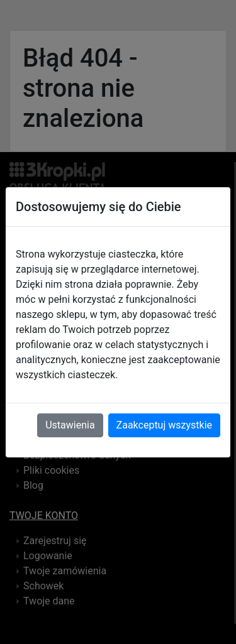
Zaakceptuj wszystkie (164, 425)
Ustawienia (70, 425)
